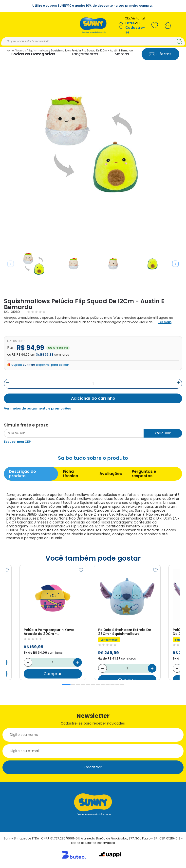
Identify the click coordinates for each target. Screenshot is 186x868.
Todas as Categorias (33, 54)
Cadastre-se (135, 30)
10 (112, 684)
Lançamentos (85, 54)
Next (175, 264)
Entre (130, 23)
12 (122, 684)
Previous (11, 264)
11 (117, 684)
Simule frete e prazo (26, 425)
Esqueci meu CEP (17, 442)
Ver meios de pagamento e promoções (37, 409)
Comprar (53, 673)
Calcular (163, 433)
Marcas (122, 54)
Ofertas (160, 54)
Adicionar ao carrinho (93, 398)
